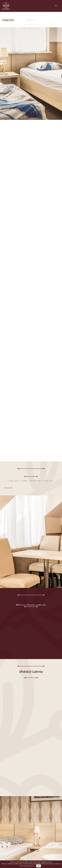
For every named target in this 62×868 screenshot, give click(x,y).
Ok (38, 866)
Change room (8, 20)
